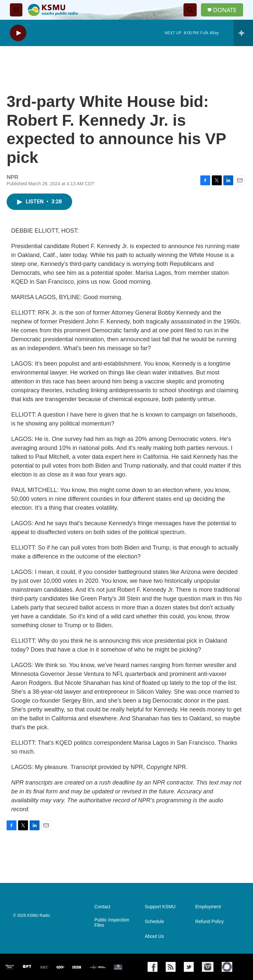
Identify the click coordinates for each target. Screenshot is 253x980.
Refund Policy (210, 922)
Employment (208, 907)
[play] (18, 33)
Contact (102, 907)
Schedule (155, 922)
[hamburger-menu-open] (16, 10)
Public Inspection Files (112, 923)
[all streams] (243, 33)
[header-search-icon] (190, 10)
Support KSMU (160, 907)
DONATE (225, 10)
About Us (155, 936)
